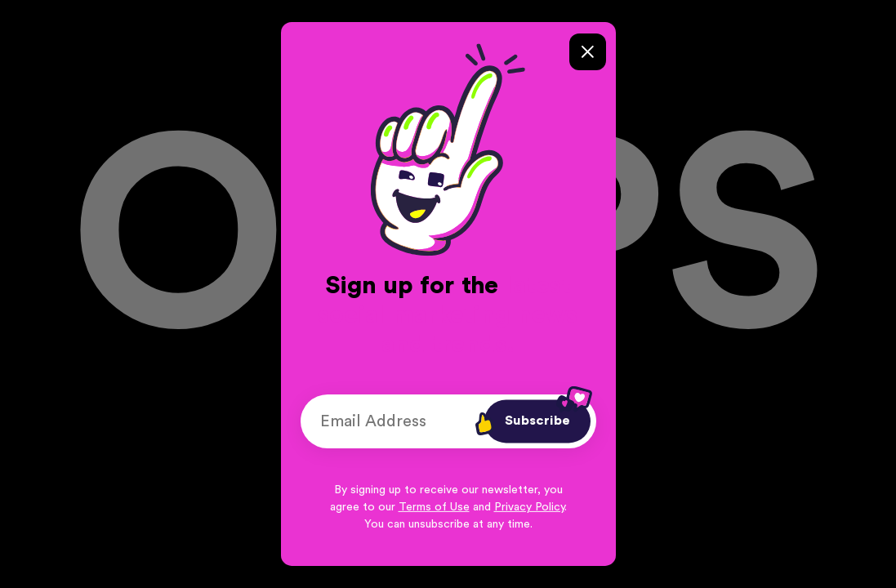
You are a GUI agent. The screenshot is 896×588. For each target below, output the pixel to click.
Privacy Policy (529, 507)
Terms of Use (434, 507)
